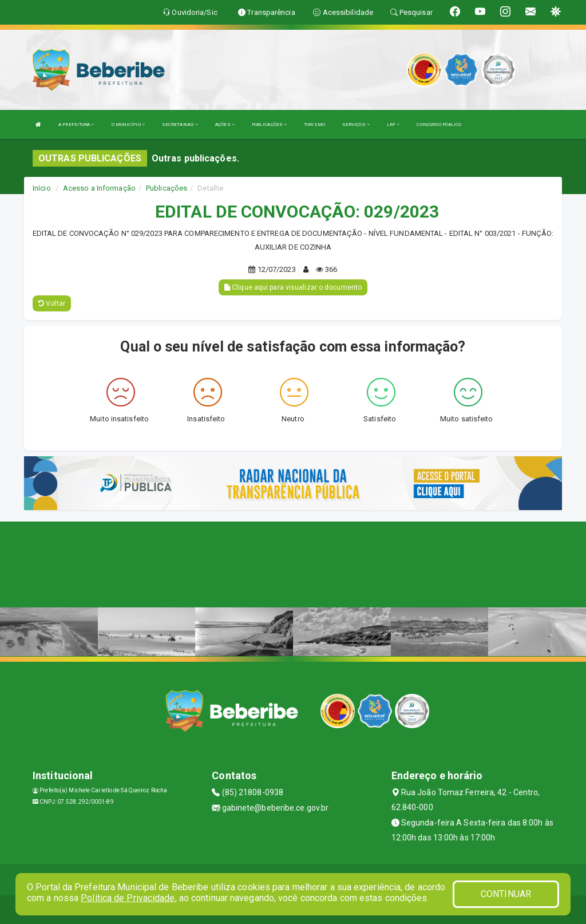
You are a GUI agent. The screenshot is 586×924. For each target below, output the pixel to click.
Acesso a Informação (99, 188)
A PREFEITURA (76, 125)
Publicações (167, 188)
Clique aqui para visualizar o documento (293, 287)
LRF (393, 125)
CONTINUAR (506, 894)
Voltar (52, 303)
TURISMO (314, 125)
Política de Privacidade (128, 898)
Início (42, 188)
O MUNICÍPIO (128, 125)
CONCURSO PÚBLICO (439, 125)
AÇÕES (225, 125)
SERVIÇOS (356, 125)
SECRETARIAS (180, 125)
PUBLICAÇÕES (269, 125)
